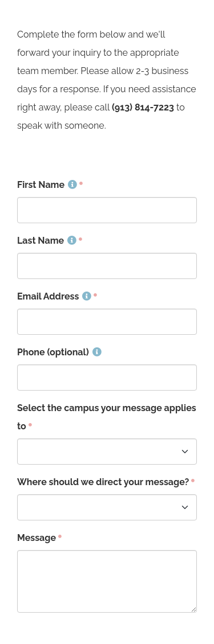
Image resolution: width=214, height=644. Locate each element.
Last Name (47, 241)
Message (37, 538)
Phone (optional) (59, 352)
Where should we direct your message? (103, 482)
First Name (47, 185)
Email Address (54, 296)
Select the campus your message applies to (107, 417)
